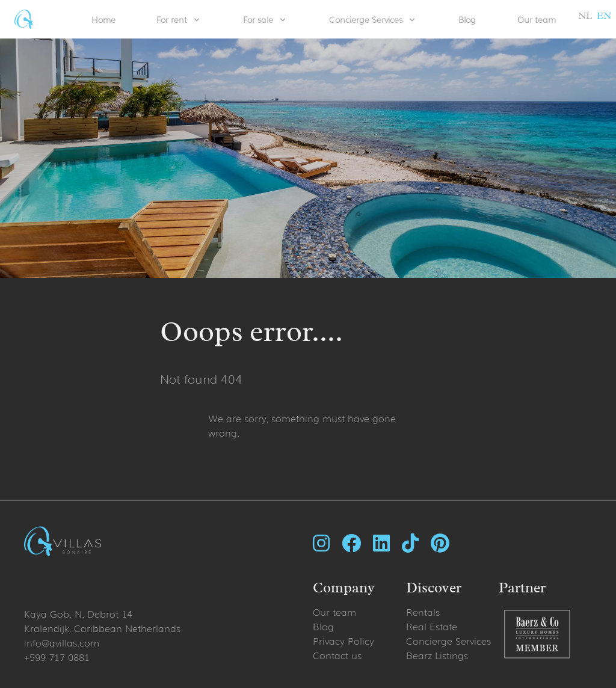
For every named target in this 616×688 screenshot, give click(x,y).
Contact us (337, 655)
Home (103, 19)
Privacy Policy (343, 640)
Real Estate (432, 626)
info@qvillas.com (62, 642)
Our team (537, 19)
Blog (467, 19)
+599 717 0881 (57, 657)
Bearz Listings (437, 655)
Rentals (423, 612)
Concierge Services (448, 640)
